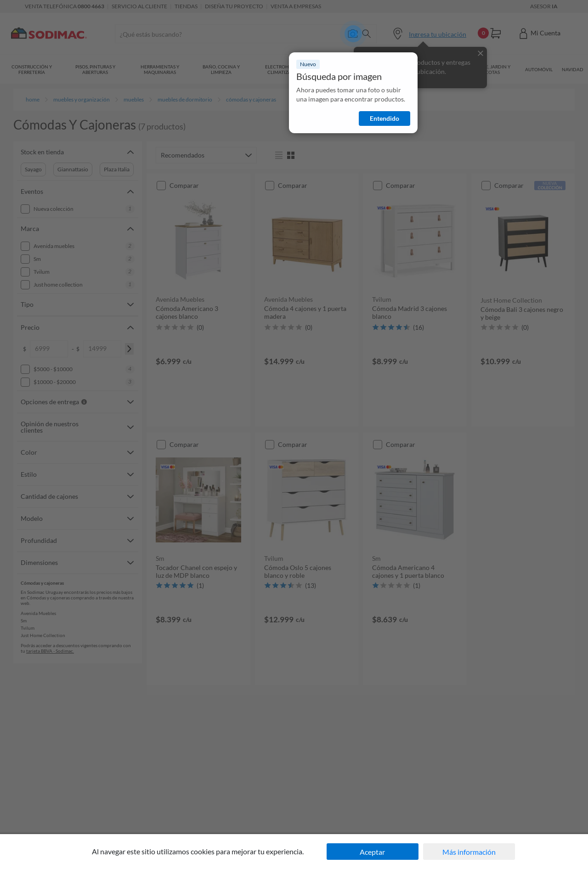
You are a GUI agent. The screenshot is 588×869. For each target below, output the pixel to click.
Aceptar (372, 852)
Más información (469, 852)
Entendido (384, 118)
